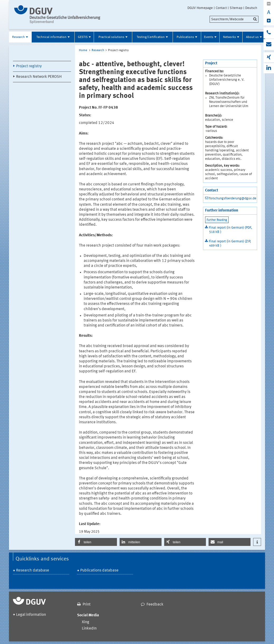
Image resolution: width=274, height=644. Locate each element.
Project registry (29, 66)
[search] (234, 19)
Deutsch (251, 8)
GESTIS (83, 37)
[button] (96, 542)
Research (18, 37)
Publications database (99, 571)
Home (83, 50)
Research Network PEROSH (39, 77)
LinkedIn (89, 629)
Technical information (51, 37)
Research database (33, 571)
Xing (86, 622)
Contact (221, 8)
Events (209, 37)
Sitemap (236, 8)
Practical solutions (111, 37)
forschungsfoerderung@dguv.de (233, 198)
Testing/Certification (151, 37)
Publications (185, 37)
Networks (230, 37)
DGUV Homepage (200, 8)
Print (87, 605)
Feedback (155, 605)
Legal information (31, 615)
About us (252, 37)
